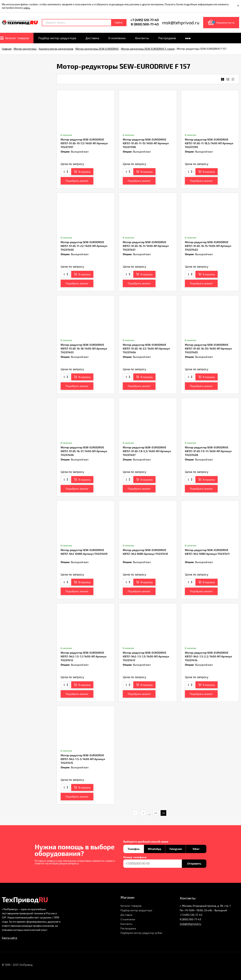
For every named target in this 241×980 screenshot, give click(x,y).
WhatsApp (155, 849)
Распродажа (128, 928)
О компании (128, 919)
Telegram (175, 849)
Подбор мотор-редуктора (136, 910)
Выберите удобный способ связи (146, 842)
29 (156, 813)
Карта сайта (10, 938)
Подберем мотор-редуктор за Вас (141, 933)
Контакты (126, 924)
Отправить (194, 864)
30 (164, 813)
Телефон (133, 849)
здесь (27, 8)
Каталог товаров (131, 906)
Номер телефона (135, 857)
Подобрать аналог (77, 181)
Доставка (126, 915)
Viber (196, 849)
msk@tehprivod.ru (190, 924)
